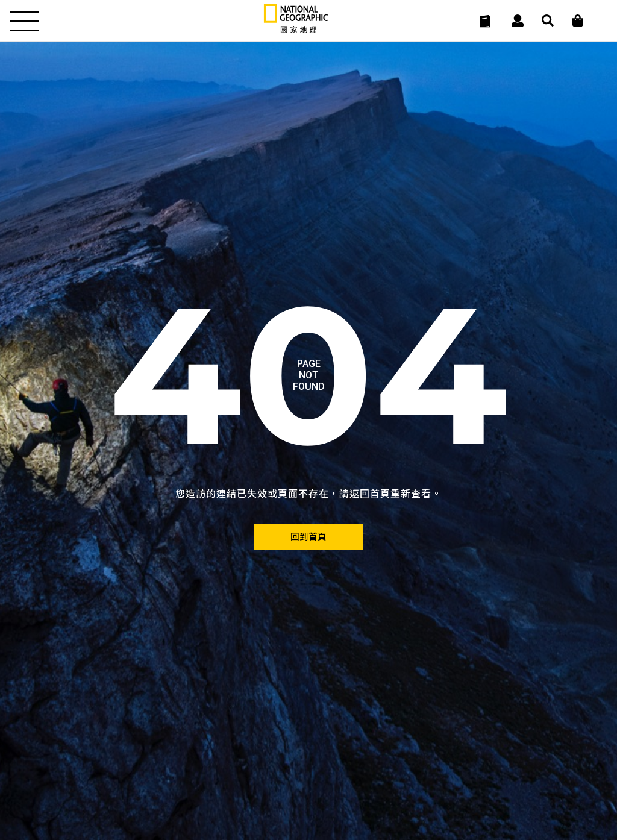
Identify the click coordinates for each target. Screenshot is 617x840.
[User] (518, 21)
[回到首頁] (308, 537)
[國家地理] (296, 30)
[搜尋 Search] (548, 21)
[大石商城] (578, 21)
